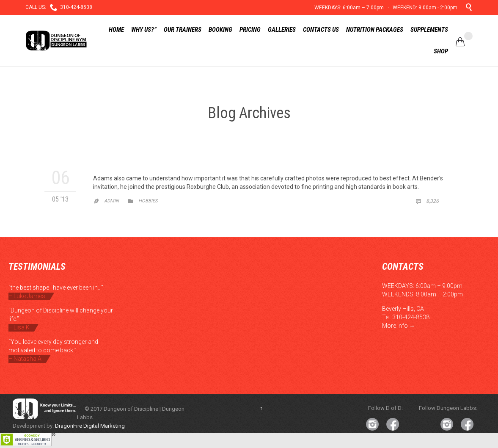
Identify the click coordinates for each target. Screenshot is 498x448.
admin (111, 201)
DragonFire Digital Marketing (90, 426)
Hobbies (148, 201)
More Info (395, 326)
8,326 (427, 201)
